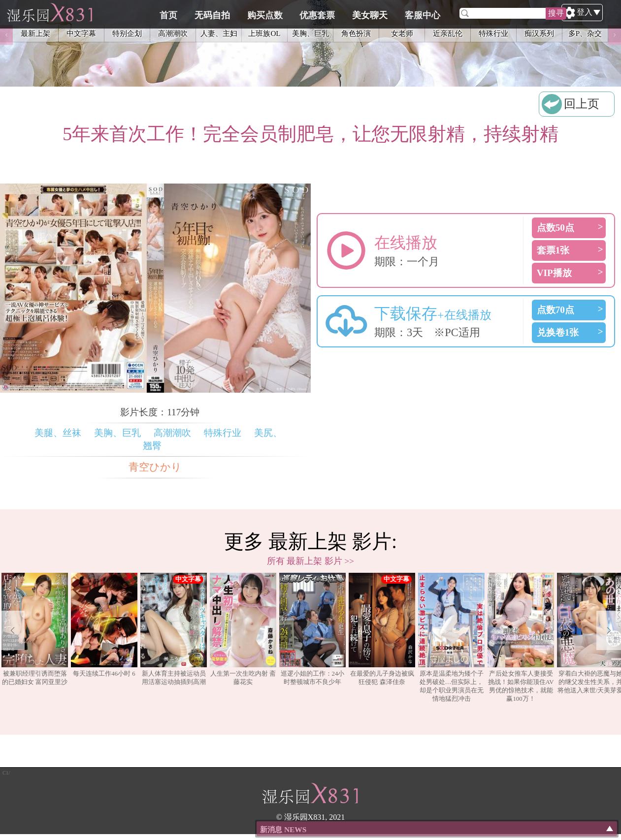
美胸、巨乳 (117, 433)
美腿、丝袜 (58, 433)
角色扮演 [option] (356, 35)
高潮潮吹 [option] (173, 35)
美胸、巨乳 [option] (310, 35)
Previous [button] (6, 35)
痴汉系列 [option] (539, 35)
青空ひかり (155, 467)
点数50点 (556, 228)
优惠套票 (366, 13)
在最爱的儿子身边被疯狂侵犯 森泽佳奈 (382, 629)
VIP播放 (554, 273)
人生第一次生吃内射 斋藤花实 (243, 629)
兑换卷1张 (558, 332)
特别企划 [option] (127, 35)
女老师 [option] (402, 35)
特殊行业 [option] (493, 35)
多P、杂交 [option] (585, 35)
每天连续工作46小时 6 (104, 625)
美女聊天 (417, 13)
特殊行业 (223, 433)
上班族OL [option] (264, 35)
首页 (225, 13)
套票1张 (553, 250)
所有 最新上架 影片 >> (310, 561)
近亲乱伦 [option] (448, 35)
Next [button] (615, 35)
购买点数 (316, 13)
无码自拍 (266, 13)
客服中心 (467, 13)
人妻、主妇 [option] (219, 35)
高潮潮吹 (172, 433)
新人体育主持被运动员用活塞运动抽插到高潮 (174, 629)
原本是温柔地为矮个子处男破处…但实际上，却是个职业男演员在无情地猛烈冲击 (451, 638)
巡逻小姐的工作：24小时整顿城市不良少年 (312, 629)
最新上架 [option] (35, 35)
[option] (35, 638)
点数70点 (556, 310)
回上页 (582, 104)
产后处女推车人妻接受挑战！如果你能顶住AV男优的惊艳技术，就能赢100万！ (521, 638)
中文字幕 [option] (81, 35)
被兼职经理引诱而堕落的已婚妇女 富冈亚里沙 (35, 629)
